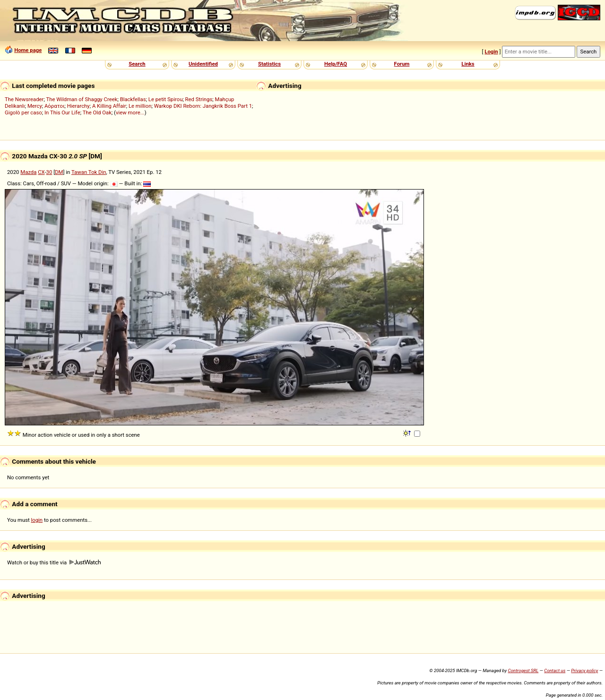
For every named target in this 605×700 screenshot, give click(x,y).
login (37, 520)
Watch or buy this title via (54, 562)
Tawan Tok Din (89, 172)
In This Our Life (62, 112)
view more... (130, 112)
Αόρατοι (55, 106)
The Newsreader (24, 99)
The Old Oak (97, 112)
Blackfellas (133, 99)
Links (468, 64)
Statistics (269, 64)
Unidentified (203, 64)
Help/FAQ (336, 64)
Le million (140, 106)
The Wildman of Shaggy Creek (82, 99)
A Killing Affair (109, 106)
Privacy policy (584, 670)
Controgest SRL (523, 670)
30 (49, 172)
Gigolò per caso (23, 112)
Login (491, 52)
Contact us (555, 670)
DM (59, 172)
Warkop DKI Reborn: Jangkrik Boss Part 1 (203, 106)
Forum (402, 64)
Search (137, 64)
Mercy (35, 106)
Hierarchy (78, 106)
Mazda (28, 172)
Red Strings (199, 99)
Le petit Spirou (166, 99)
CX (41, 172)
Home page (28, 50)
